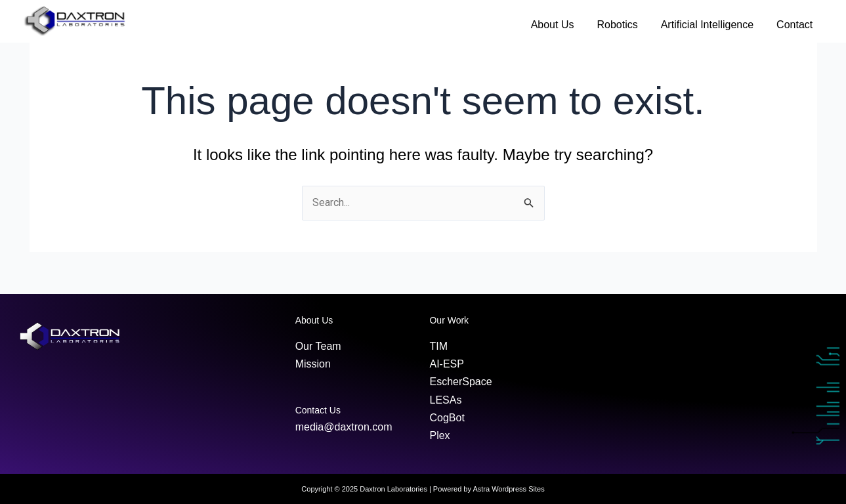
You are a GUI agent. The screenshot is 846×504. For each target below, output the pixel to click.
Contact (794, 25)
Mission (313, 364)
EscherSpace (460, 382)
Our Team (318, 346)
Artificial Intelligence (707, 25)
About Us (553, 25)
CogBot (447, 418)
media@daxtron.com (344, 427)
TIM (438, 346)
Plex (439, 435)
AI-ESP (446, 364)
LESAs (445, 400)
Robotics (617, 25)
